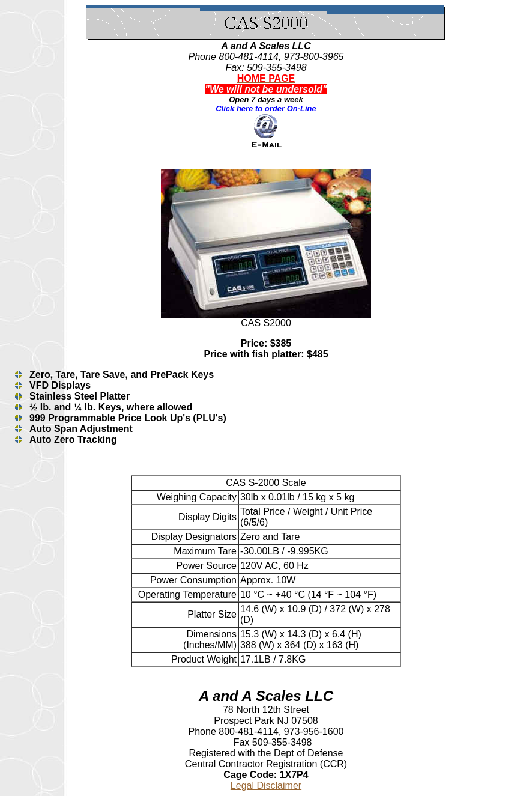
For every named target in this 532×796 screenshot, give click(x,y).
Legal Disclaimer (266, 785)
